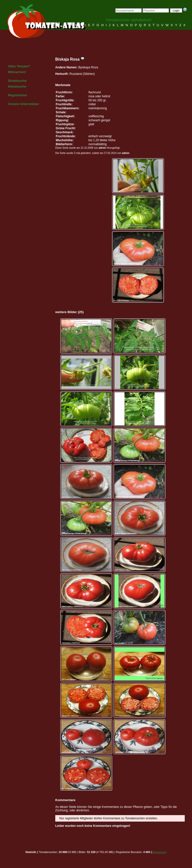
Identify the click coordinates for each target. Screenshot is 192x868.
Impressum (160, 852)
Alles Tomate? (19, 66)
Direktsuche (17, 81)
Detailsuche (17, 86)
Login (176, 10)
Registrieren (17, 95)
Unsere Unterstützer (23, 104)
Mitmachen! (17, 72)
